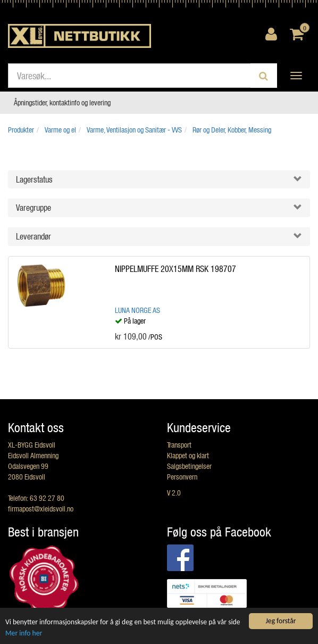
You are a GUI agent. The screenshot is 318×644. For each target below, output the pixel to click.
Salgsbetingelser (189, 466)
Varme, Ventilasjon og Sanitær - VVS (134, 130)
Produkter (21, 130)
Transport (179, 445)
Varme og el (60, 130)
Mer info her (24, 633)
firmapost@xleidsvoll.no (41, 509)
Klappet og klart (188, 455)
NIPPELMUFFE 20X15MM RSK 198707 (175, 269)
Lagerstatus (34, 179)
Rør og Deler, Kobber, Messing (232, 130)
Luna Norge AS (137, 310)
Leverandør (34, 236)
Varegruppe (34, 207)
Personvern (182, 477)
